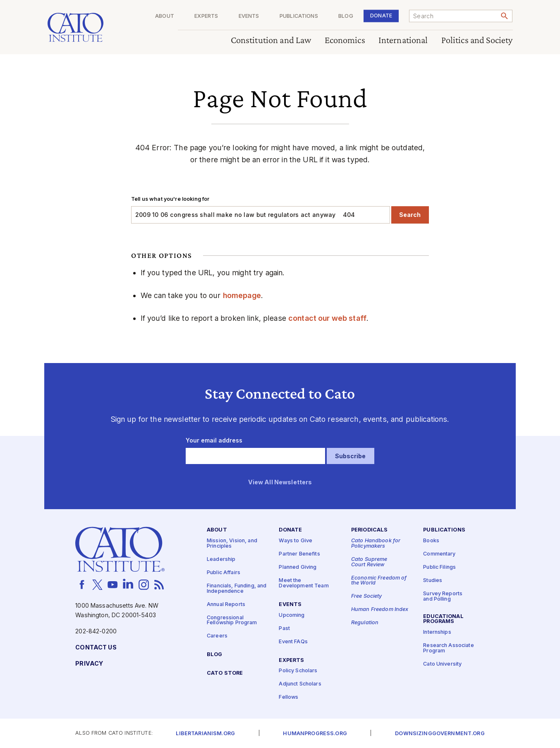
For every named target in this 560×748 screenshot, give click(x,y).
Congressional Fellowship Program (232, 620)
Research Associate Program (449, 648)
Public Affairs (224, 573)
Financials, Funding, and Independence (237, 589)
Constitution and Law (271, 40)
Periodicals (370, 530)
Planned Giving (298, 567)
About (165, 16)
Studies (433, 581)
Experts (206, 16)
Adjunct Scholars (300, 684)
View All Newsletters (280, 482)
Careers (217, 636)
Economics (345, 40)
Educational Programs (443, 619)
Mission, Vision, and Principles (232, 544)
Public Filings (439, 567)
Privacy (89, 664)
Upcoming (292, 615)
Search (410, 215)
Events (249, 16)
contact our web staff (327, 318)
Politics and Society (477, 40)
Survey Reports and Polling (443, 596)
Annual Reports (226, 604)
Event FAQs (293, 641)
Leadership (221, 559)
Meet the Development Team (304, 583)
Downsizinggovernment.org (440, 734)
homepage (242, 295)
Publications (299, 16)
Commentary (439, 554)
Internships (437, 632)
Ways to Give (296, 541)
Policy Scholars (298, 671)
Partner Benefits (299, 554)
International (403, 40)
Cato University (442, 664)
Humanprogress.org (315, 734)
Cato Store (225, 673)
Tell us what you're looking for (170, 199)
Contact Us (96, 648)
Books (431, 541)
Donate (381, 16)
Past (284, 628)
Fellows (288, 697)
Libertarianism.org (205, 734)
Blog (346, 16)
